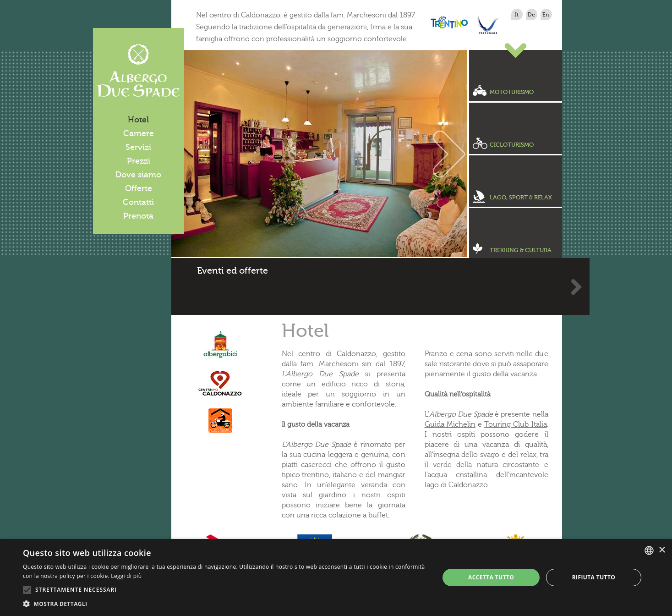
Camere (139, 133)
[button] (225, 604)
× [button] (662, 550)
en (546, 15)
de (531, 15)
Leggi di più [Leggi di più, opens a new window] (126, 576)
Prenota (138, 216)
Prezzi (139, 161)
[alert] (336, 577)
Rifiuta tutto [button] (594, 577)
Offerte (139, 188)
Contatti (138, 202)
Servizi (138, 147)
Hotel (138, 120)
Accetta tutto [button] (491, 577)
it (517, 15)
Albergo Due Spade (139, 71)
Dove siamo (138, 175)
